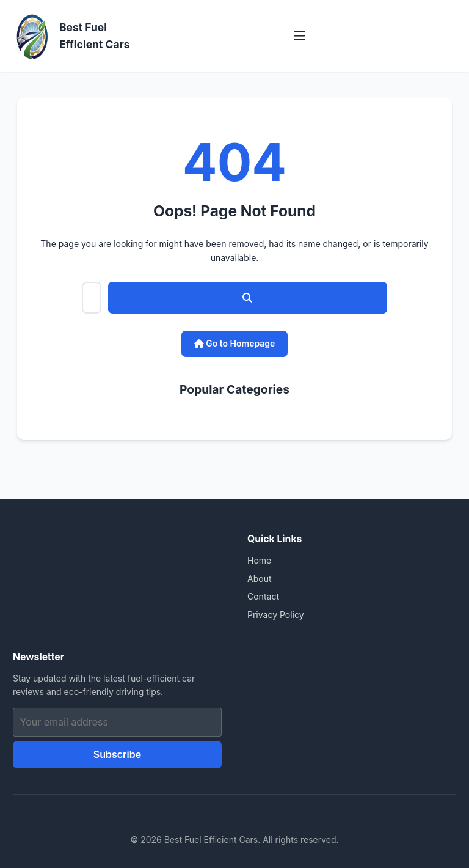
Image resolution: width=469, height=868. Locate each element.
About (259, 579)
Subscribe (117, 754)
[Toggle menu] (299, 36)
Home (259, 560)
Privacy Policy (276, 615)
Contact (263, 596)
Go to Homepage (235, 343)
